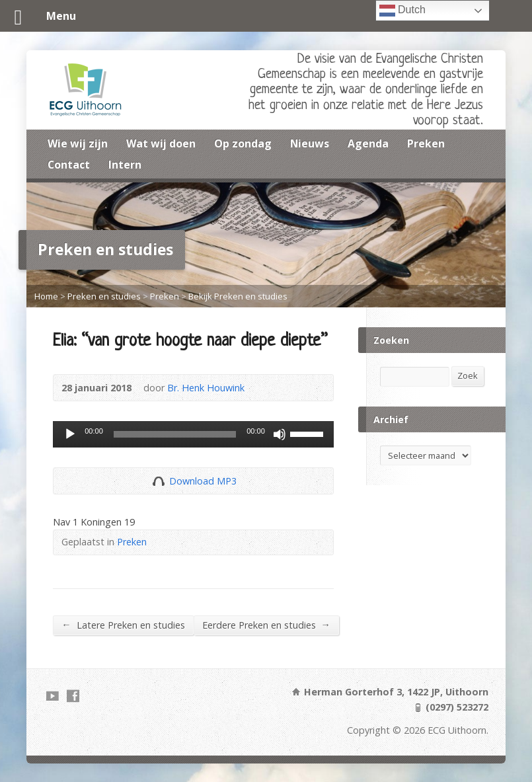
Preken (426, 143)
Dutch (402, 11)
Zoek (468, 375)
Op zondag (243, 143)
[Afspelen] (70, 434)
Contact (69, 165)
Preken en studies (104, 296)
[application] (193, 434)
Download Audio (158, 481)
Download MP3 (203, 481)
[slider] (175, 434)
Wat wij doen (161, 143)
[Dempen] (280, 434)
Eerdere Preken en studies (266, 625)
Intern (125, 165)
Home (46, 296)
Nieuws (310, 143)
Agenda (368, 143)
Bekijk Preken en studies (238, 296)
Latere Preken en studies (123, 625)
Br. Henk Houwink (206, 388)
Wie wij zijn (78, 143)
